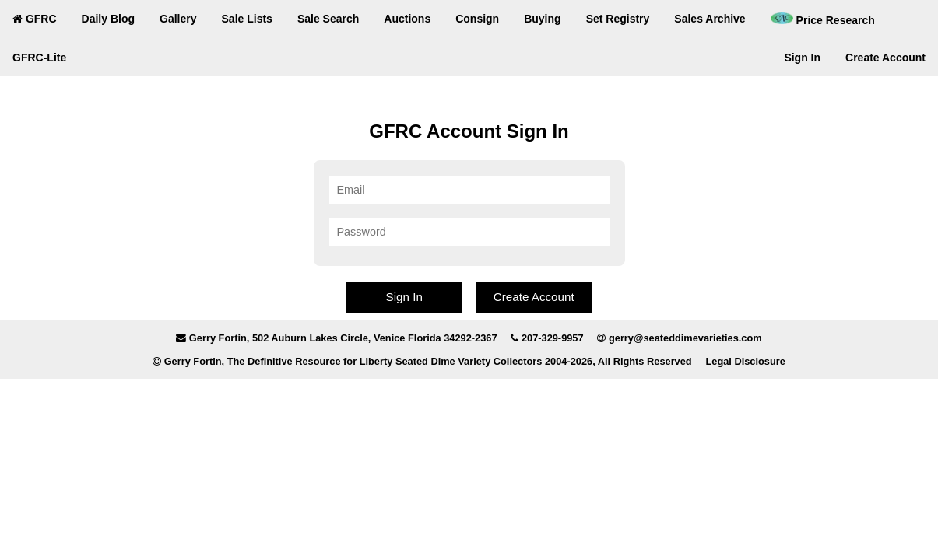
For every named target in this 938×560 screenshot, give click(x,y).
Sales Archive (710, 19)
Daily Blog (108, 19)
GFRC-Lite (39, 58)
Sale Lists (247, 19)
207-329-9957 (553, 338)
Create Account (885, 58)
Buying (542, 19)
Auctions (407, 19)
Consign (477, 19)
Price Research (823, 19)
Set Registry (618, 19)
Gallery (178, 19)
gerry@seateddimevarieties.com (685, 338)
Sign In (802, 58)
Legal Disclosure (745, 361)
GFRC (35, 19)
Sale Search (328, 19)
